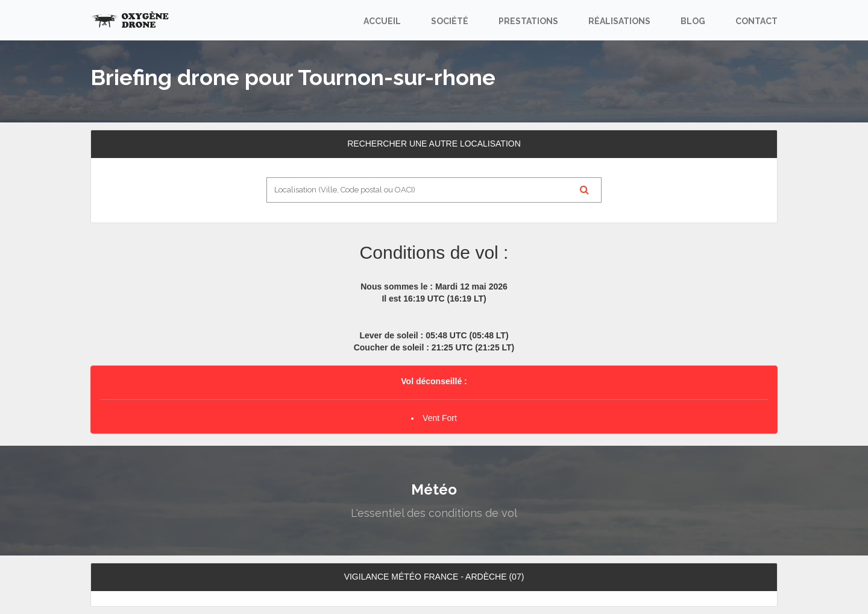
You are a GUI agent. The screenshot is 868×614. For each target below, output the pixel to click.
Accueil (382, 21)
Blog (693, 21)
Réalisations (619, 21)
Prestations (528, 21)
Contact (756, 21)
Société (450, 21)
